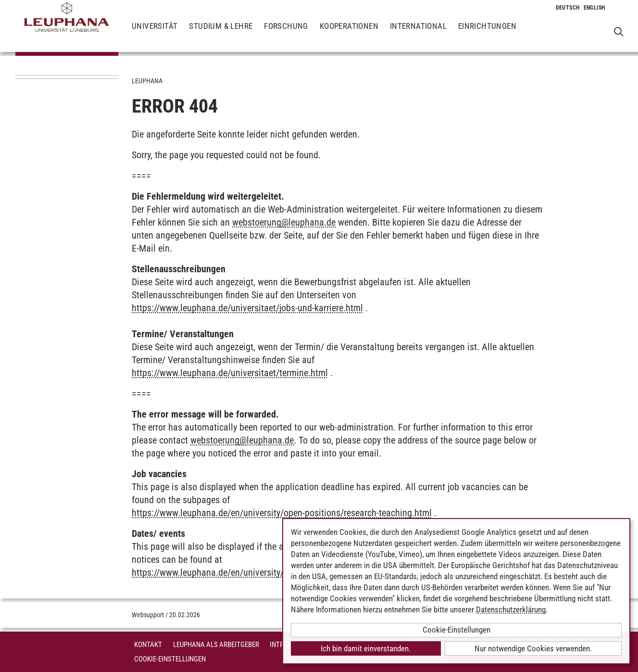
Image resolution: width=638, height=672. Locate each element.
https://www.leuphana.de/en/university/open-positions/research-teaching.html (282, 513)
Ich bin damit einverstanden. (366, 648)
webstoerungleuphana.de (284, 222)
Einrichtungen (487, 34)
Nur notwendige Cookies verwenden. (533, 648)
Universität (155, 34)
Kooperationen (349, 34)
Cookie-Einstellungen (170, 659)
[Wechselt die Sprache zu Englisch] (594, 8)
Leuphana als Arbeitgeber (216, 645)
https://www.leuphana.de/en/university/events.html (230, 572)
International (418, 34)
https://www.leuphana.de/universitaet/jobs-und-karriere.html (247, 308)
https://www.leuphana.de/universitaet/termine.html (230, 373)
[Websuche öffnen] (619, 32)
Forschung (286, 34)
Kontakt (148, 645)
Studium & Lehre (221, 34)
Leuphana (147, 81)
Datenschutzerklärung (511, 609)
